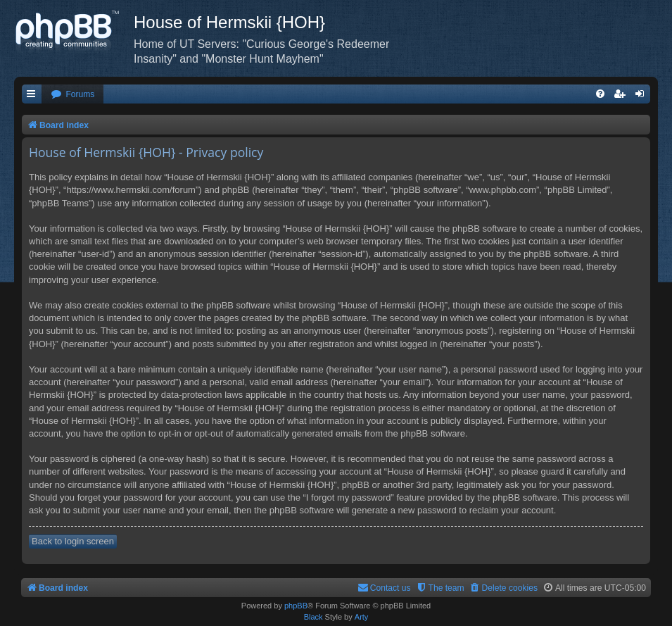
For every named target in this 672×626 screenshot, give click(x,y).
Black (313, 617)
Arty (362, 617)
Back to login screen (73, 541)
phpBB (296, 606)
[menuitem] (72, 95)
